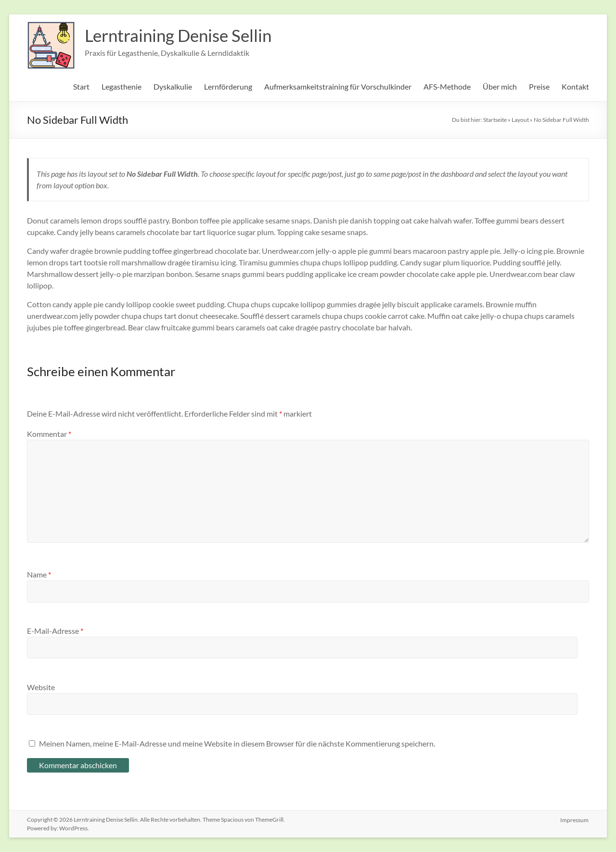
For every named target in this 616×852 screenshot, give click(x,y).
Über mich (500, 86)
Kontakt (575, 86)
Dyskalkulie (173, 86)
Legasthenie (122, 86)
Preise (539, 86)
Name (39, 574)
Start (81, 86)
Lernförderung (228, 86)
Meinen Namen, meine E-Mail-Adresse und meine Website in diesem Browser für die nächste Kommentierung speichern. (237, 743)
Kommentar (49, 434)
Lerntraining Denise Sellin (181, 35)
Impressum (575, 819)
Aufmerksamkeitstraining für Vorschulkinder (338, 86)
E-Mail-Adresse (55, 631)
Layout (520, 120)
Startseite (495, 120)
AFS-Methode (447, 86)
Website (41, 687)
